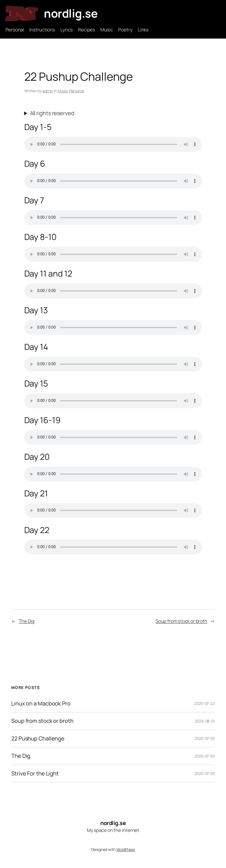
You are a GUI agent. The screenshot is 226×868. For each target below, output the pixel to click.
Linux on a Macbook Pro (41, 704)
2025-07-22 (205, 703)
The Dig (27, 621)
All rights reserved (52, 113)
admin (48, 91)
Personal (77, 91)
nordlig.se (71, 13)
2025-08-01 (205, 721)
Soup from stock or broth (181, 621)
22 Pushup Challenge (38, 739)
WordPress (126, 849)
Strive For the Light (35, 774)
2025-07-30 (205, 738)
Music (63, 91)
